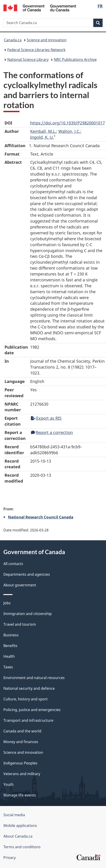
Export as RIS (46, 418)
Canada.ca (13, 40)
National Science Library (28, 60)
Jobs (7, 603)
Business (11, 635)
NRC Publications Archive (75, 60)
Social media (14, 815)
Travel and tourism (20, 624)
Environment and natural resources (34, 678)
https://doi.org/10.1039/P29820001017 (68, 123)
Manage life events (20, 795)
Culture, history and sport (26, 699)
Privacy (10, 858)
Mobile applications (20, 826)
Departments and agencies (27, 574)
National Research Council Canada (41, 517)
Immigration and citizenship (28, 614)
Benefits (10, 646)
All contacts (13, 564)
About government (20, 585)
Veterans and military (22, 774)
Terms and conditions (22, 847)
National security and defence (29, 688)
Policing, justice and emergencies (32, 710)
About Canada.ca (18, 836)
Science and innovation (47, 40)
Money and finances (21, 742)
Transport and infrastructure (28, 720)
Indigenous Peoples (20, 763)
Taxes (8, 667)
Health (9, 656)
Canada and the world (22, 731)
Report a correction (52, 432)
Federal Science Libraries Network (36, 50)
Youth (9, 784)
